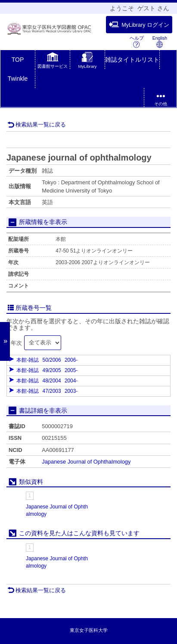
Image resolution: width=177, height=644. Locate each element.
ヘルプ (137, 42)
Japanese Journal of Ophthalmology (86, 462)
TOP (18, 60)
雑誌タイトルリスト (132, 60)
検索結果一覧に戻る (37, 125)
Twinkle (18, 79)
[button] (53, 61)
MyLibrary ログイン (139, 25)
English (160, 42)
